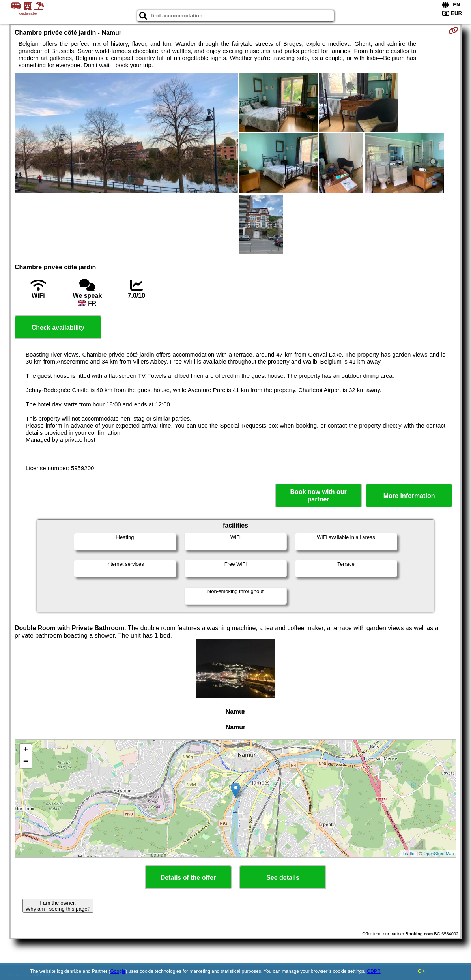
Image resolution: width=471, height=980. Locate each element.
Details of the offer (188, 878)
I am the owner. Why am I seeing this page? (58, 906)
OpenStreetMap (439, 854)
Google (118, 971)
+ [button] (26, 750)
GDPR (374, 971)
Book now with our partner (319, 496)
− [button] (26, 762)
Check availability (58, 328)
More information (409, 496)
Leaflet (409, 854)
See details (283, 878)
